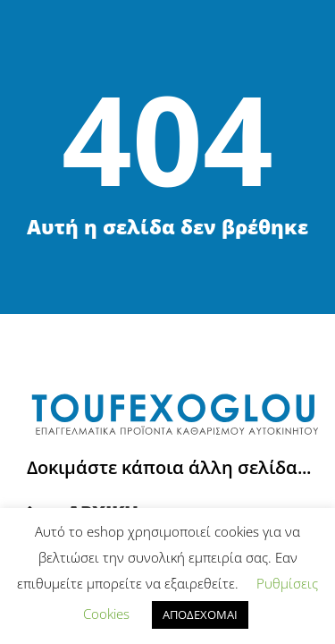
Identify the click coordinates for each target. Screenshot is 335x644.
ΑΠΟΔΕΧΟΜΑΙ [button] (200, 614)
